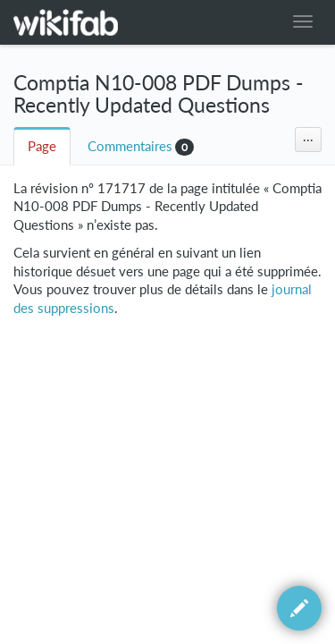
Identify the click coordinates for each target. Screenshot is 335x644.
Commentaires (130, 146)
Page (42, 146)
